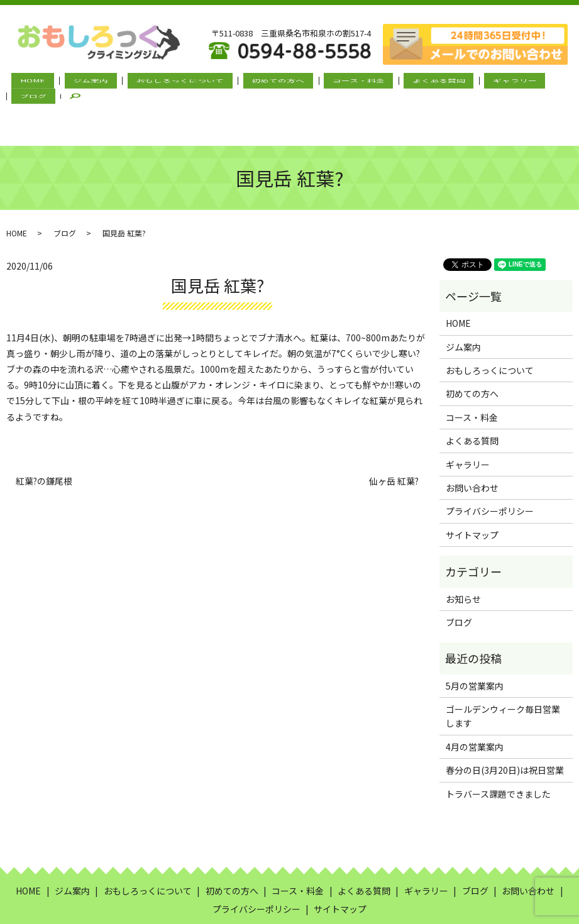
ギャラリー (459, 82)
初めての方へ (253, 82)
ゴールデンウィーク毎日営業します (503, 672)
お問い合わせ (472, 444)
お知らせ (463, 555)
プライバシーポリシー (490, 468)
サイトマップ (472, 491)
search (556, 82)
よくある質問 (393, 82)
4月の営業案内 (475, 703)
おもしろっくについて (165, 82)
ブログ (512, 82)
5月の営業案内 (475, 642)
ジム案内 (85, 82)
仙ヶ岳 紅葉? (394, 438)
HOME (38, 82)
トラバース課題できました (498, 750)
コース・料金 (323, 82)
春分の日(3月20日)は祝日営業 (505, 727)
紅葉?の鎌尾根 (44, 438)
